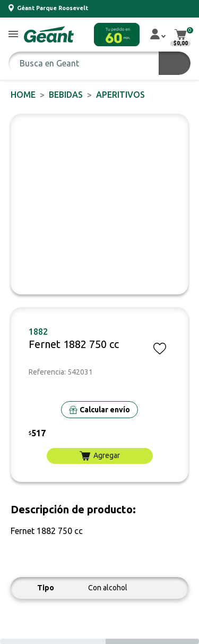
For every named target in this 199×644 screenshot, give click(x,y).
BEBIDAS (66, 95)
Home (23, 95)
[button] (13, 35)
